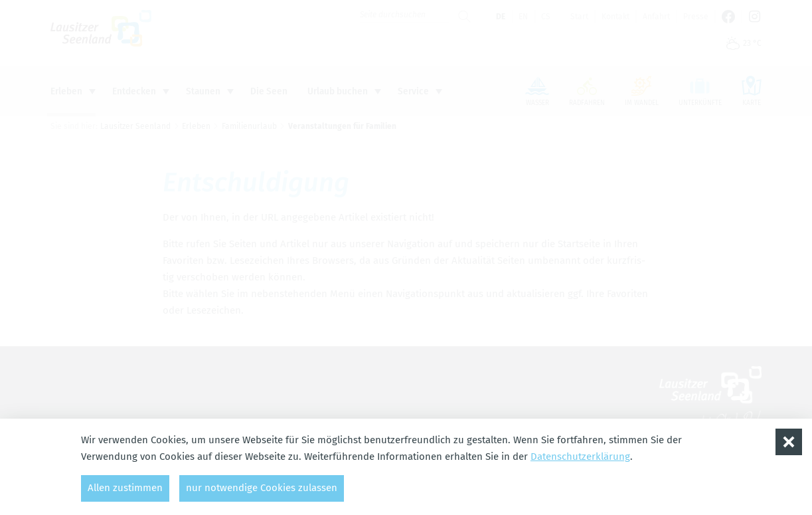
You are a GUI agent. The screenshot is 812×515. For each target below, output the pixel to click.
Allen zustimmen (125, 488)
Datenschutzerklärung (580, 457)
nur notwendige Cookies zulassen (262, 488)
